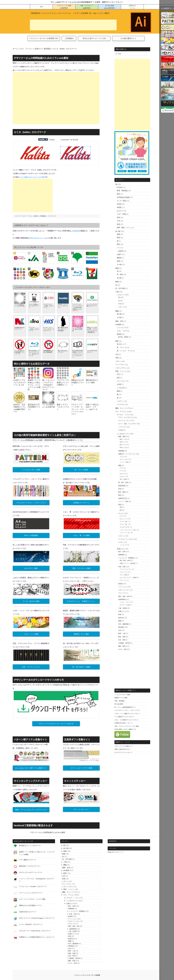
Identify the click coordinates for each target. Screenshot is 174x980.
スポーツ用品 (121, 214)
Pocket (52, 140)
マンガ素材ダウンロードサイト (124, 717)
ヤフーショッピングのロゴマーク (31, 893)
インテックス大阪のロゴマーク (92, 305)
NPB (121, 507)
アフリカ (122, 471)
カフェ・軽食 (123, 575)
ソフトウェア (123, 427)
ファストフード (124, 572)
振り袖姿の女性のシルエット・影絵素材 (63, 329)
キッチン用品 (121, 201)
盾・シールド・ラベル (125, 351)
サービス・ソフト (123, 415)
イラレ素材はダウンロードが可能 (32, 177)
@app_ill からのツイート (116, 852)
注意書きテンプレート (81, 503)
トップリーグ (123, 545)
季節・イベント (121, 371)
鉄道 (120, 614)
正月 (118, 374)
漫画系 (119, 334)
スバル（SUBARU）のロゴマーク (31, 924)
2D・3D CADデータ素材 (81, 667)
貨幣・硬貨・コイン (124, 228)
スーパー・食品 (124, 462)
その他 (119, 264)
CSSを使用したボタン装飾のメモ (125, 729)
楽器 (118, 224)
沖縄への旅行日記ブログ (122, 749)
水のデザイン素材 (31, 568)
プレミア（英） (124, 524)
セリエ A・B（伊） (125, 527)
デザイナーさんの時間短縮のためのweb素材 (47, 832)
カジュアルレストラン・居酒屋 (128, 578)
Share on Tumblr (43, 139)
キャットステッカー (81, 809)
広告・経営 (122, 640)
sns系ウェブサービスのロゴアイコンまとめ (20, 382)
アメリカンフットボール (126, 539)
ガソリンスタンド (124, 459)
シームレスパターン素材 (31, 470)
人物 (117, 292)
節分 (118, 378)
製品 (120, 495)
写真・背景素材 (119, 701)
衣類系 (119, 207)
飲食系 (120, 584)
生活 (120, 630)
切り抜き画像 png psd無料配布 (110, 7)
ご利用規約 (69, 38)
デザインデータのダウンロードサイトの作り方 (56, 724)
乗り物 (119, 314)
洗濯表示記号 (123, 498)
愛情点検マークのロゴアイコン (30, 866)
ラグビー (121, 542)
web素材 (118, 324)
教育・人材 (122, 633)
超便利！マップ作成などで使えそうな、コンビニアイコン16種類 (34, 385)
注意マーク (123, 442)
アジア (121, 468)
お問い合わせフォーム (38, 238)
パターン (119, 361)
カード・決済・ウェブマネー (128, 424)
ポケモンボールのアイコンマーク (31, 872)
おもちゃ (120, 211)
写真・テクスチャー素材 (81, 568)
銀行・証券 (122, 552)
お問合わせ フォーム (132, 7)
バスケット (122, 536)
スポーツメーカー (124, 590)
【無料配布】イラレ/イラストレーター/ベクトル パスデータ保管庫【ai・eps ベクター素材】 (70, 13)
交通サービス (123, 611)
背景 (117, 358)
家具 (118, 194)
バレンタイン (121, 381)
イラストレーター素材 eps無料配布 (64, 7)
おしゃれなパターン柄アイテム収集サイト (31, 768)
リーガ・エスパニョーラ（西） (128, 530)
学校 (120, 489)
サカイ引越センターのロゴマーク (34, 306)
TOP (41, 7)
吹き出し (120, 344)
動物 (117, 282)
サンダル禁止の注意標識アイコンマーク (19, 352)
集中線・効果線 (123, 337)
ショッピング (121, 327)
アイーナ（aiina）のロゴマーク (34, 329)
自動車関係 (122, 599)
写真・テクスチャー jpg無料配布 (87, 7)
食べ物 (118, 231)
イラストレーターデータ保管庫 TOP (44, 38)
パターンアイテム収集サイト (124, 746)
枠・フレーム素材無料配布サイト (125, 707)
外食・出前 (122, 567)
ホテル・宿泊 (123, 649)
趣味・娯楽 (122, 646)
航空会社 (121, 618)
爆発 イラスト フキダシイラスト (63, 407)
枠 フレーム (121, 347)
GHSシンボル (123, 448)
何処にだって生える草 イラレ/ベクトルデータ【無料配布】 (92, 330)
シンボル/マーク (122, 434)
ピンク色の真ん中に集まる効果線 (77, 329)
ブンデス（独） (124, 522)
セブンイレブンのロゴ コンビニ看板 (32, 899)
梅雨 (118, 391)
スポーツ (121, 307)
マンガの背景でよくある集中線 (19, 305)
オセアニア (123, 474)
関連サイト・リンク (123, 742)
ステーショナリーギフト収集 (81, 768)
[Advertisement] (73, 25)
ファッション (123, 587)
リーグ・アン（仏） (125, 533)
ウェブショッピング (125, 421)
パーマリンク (51, 216)
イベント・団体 (123, 501)
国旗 (120, 466)
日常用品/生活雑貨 (123, 197)
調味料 (119, 258)
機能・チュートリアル (123, 408)
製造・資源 (122, 637)
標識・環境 (122, 437)
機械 (117, 311)
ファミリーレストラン (126, 569)
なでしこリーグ (124, 519)
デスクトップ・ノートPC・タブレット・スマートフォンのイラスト (77, 409)
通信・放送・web (124, 596)
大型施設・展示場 (124, 643)
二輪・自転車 (123, 608)
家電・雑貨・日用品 (125, 560)
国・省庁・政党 (123, 482)
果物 (118, 234)
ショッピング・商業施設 (126, 558)
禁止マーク (123, 445)
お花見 (119, 384)
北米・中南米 (123, 479)
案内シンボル (123, 439)
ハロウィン (121, 401)
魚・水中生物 (120, 288)
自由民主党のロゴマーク (28, 912)
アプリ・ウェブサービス (126, 417)
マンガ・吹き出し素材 (31, 601)
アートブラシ (120, 365)
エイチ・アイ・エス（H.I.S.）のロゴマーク (49, 329)
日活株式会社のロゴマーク (19, 328)
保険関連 (121, 555)
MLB (121, 510)
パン (118, 248)
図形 (117, 341)
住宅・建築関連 (123, 624)
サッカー (121, 513)
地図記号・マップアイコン (127, 454)
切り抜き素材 (119, 704)
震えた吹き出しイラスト (63, 351)
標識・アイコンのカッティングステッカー (31, 810)
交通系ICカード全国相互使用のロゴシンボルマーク (37, 937)
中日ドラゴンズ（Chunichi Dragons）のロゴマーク (37, 918)
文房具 (119, 204)
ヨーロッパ (123, 476)
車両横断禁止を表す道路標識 (48, 351)
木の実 (119, 278)
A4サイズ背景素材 (31, 535)
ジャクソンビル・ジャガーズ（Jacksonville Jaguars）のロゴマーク (77, 307)
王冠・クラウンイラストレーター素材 (127, 726)
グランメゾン (123, 580)
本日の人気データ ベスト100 (94, 38)
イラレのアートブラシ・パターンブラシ (31, 503)
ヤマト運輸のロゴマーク (28, 860)
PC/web (120, 187)
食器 (118, 261)
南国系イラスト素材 (81, 634)
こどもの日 (121, 388)
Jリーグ (122, 516)
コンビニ (122, 457)
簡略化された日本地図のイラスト (77, 382)
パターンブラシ (121, 368)
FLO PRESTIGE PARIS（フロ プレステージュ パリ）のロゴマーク (78, 354)
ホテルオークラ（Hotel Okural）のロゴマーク (35, 931)
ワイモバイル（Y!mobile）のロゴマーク (33, 886)
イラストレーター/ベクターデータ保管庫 (87, 975)
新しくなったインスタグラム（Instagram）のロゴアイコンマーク (49, 385)
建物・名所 (119, 321)
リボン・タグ (121, 331)
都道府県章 (122, 486)
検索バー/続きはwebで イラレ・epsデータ (92, 407)
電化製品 (43, 216)
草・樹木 (120, 274)
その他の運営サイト (128, 38)
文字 (117, 354)
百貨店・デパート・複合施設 (127, 563)
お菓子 (119, 254)
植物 (117, 268)
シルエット (121, 295)
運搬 (120, 621)
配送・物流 (122, 492)
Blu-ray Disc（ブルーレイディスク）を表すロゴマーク (34, 353)
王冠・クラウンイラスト (31, 667)
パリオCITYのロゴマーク (92, 351)
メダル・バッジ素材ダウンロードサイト (127, 714)
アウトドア (122, 593)
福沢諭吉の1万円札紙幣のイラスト (34, 407)
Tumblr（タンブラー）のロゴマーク (63, 306)
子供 (120, 304)
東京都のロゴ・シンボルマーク (30, 846)
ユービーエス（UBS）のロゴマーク (48, 306)
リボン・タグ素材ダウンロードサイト (127, 720)
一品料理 (120, 251)
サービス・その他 (124, 605)
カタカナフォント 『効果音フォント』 (81, 601)
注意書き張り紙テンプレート (124, 723)
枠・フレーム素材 (81, 470)
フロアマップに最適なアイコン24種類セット (63, 382)
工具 (118, 221)
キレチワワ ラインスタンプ (123, 752)
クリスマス (121, 404)
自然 (118, 217)
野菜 (118, 238)
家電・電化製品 (122, 191)
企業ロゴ (37, 216)
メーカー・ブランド (125, 602)
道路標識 (121, 451)
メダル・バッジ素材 (31, 634)
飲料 (118, 244)
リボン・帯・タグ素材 (81, 535)
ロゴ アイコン (28, 216)
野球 (120, 505)
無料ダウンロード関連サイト (126, 690)
